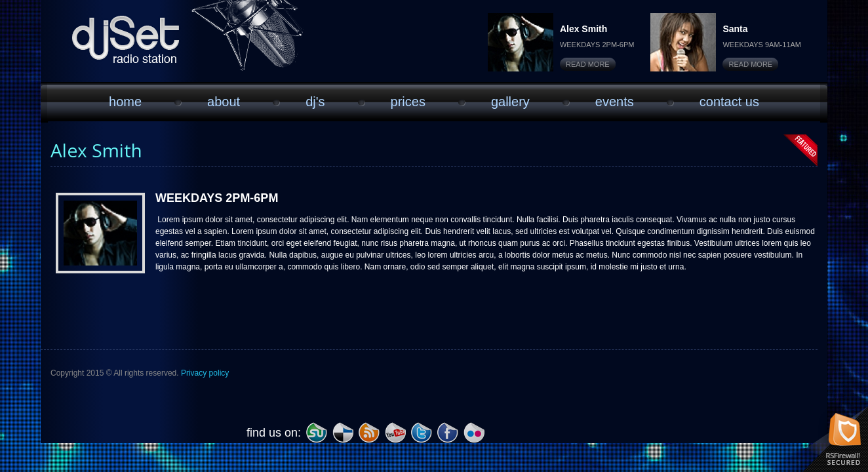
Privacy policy (205, 373)
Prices (408, 102)
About (224, 102)
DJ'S (315, 102)
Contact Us (729, 102)
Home (125, 102)
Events (615, 102)
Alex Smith (583, 29)
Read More (588, 64)
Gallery (510, 102)
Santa (735, 29)
